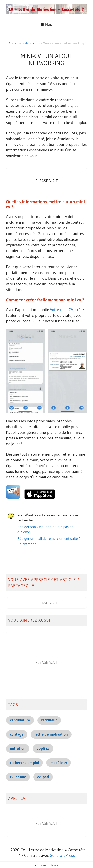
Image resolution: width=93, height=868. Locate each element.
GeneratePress (62, 855)
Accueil (14, 43)
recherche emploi (24, 763)
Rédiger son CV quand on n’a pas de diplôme (45, 529)
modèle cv (59, 763)
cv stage (17, 734)
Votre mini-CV (62, 310)
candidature (20, 720)
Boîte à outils (31, 43)
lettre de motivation (51, 734)
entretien (18, 748)
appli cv (43, 748)
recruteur (49, 720)
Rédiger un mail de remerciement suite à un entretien (49, 541)
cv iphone (18, 777)
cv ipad (43, 777)
